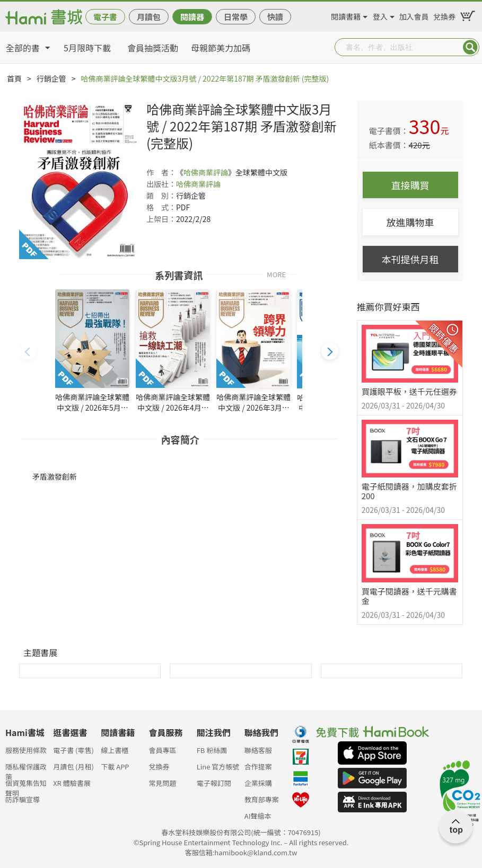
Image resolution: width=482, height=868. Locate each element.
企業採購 (258, 783)
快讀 (275, 17)
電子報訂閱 (214, 783)
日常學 (236, 17)
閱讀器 (192, 17)
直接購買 (410, 185)
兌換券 (444, 15)
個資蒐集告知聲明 (26, 786)
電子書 (105, 17)
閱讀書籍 (346, 15)
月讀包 (149, 17)
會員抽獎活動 (153, 48)
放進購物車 (410, 222)
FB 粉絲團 (212, 750)
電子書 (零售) (73, 750)
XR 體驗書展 (72, 783)
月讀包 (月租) (73, 767)
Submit (470, 47)
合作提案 (258, 767)
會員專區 (162, 750)
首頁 (14, 78)
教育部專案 (262, 799)
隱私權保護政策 (26, 770)
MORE (276, 274)
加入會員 (414, 15)
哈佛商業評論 (206, 172)
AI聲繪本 (258, 816)
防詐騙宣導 (23, 799)
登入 (380, 15)
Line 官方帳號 (218, 767)
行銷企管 (51, 78)
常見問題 (162, 783)
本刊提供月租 (410, 259)
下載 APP (115, 767)
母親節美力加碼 (221, 48)
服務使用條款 (26, 750)
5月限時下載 (87, 48)
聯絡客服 (258, 750)
